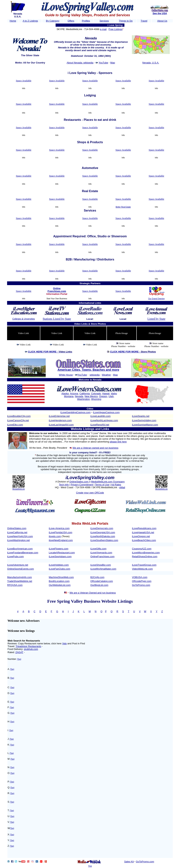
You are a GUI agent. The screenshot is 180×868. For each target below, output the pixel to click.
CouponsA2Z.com (142, 549)
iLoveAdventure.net (18, 565)
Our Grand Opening (156, 299)
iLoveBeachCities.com (144, 540)
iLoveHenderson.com (60, 420)
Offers (71, 21)
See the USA (160, 13)
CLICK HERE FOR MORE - (50, 352)
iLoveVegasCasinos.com (106, 412)
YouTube (103, 63)
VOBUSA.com (140, 577)
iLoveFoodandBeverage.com (23, 553)
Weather (106, 375)
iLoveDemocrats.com (102, 528)
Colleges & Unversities (24, 319)
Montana (69, 396)
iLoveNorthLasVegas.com (104, 420)
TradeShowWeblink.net (20, 581)
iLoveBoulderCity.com (19, 416)
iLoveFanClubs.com (60, 569)
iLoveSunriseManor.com (145, 425)
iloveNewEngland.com (61, 540)
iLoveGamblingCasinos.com (76, 412)
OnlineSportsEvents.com (21, 569)
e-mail (103, 29)
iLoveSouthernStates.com (104, 540)
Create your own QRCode (90, 493)
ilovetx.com (55, 536)
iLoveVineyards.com (101, 553)
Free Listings (115, 29)
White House (66, 375)
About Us (162, 21)
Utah (111, 396)
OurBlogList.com (99, 585)
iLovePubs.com (16, 556)
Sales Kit (129, 862)
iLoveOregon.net (141, 536)
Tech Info (64, 485)
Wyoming (96, 399)
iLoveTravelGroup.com (144, 565)
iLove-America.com (59, 528)
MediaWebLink (19, 489)
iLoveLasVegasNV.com (61, 425)
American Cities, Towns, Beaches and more (88, 370)
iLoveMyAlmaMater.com (103, 569)
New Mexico (91, 396)
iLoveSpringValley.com (144, 420)
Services (104, 21)
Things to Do (126, 21)
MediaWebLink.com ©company (108, 482)
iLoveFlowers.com (59, 549)
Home (13, 21)
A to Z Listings (30, 21)
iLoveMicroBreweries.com (146, 553)
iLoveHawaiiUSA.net (143, 532)
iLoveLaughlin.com (101, 416)
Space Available (24, 81)
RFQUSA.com (15, 585)
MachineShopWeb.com (61, 577)
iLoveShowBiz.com (101, 565)
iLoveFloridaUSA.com (61, 532)
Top (90, 866)
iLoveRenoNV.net (100, 425)
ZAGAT (19, 652)
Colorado (96, 393)
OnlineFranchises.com (102, 556)
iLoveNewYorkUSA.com (20, 536)
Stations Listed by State (57, 319)
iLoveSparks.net (141, 416)
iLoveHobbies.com (59, 565)
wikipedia (95, 375)
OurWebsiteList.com (60, 585)
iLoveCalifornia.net (17, 532)
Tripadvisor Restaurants (28, 646)
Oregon (103, 396)
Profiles (86, 21)
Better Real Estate (123, 207)
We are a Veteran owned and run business (95, 448)
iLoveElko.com (15, 425)
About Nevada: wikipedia (80, 63)
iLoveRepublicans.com (144, 528)
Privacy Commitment (82, 485)
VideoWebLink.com (143, 569)
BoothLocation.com (59, 581)
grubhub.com (31, 649)
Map (113, 63)
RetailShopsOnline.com (145, 556)
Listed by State (156, 319)
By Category (53, 21)
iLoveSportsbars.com (60, 556)
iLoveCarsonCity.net (18, 420)
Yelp (64, 643)
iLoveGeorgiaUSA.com (103, 532)
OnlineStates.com (79, 482)
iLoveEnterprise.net (59, 416)
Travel (144, 21)
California (85, 393)
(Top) (19, 659)
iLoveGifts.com (98, 549)
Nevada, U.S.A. (151, 63)
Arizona (74, 393)
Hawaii (106, 393)
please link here (118, 442)
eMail (122, 487)
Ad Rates (116, 485)
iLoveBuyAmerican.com (20, 549)
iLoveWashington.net (19, 540)
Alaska (65, 393)
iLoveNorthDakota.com (103, 536)
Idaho (114, 393)
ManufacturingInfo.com (20, 577)
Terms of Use (102, 485)
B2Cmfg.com (97, 577)
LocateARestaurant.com (62, 553)
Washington (83, 399)
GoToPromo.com (141, 585)
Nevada (79, 396)
